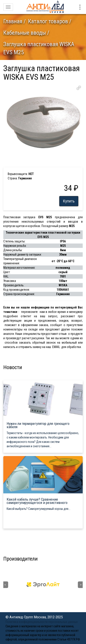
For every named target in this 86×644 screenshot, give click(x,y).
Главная (13, 21)
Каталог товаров (48, 21)
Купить (69, 201)
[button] (79, 88)
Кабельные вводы (25, 33)
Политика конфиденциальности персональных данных (42, 622)
